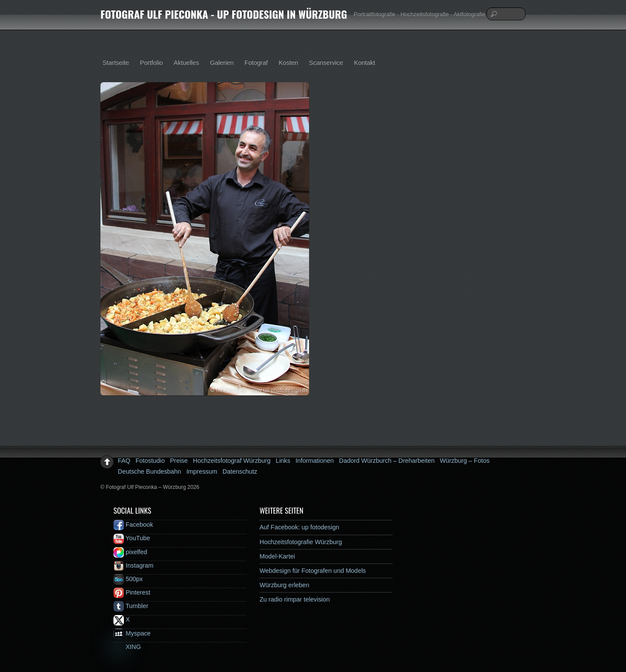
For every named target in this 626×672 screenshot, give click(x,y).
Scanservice (326, 63)
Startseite (116, 63)
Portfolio (152, 63)
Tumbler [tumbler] (131, 606)
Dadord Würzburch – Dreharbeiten (387, 461)
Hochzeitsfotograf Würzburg (232, 461)
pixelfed (130, 552)
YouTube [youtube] (132, 538)
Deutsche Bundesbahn (150, 471)
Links (283, 461)
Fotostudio (150, 461)
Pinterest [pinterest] (132, 592)
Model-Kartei (277, 556)
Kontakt (365, 63)
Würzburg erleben (284, 585)
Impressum (202, 471)
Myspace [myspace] (132, 633)
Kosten (288, 63)
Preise (179, 461)
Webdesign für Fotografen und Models (313, 571)
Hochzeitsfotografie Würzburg (301, 542)
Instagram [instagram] (133, 565)
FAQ (124, 461)
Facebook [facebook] (133, 525)
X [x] (122, 619)
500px (128, 579)
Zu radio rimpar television (295, 599)
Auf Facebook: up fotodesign (299, 527)
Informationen (315, 461)
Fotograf (256, 63)
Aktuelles (186, 63)
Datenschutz (240, 471)
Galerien (222, 63)
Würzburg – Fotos (465, 461)
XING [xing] (127, 647)
